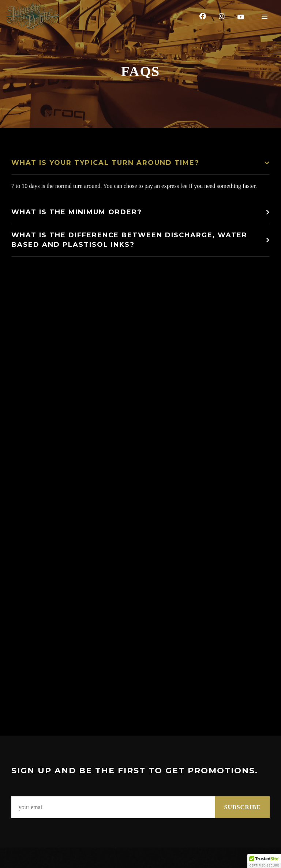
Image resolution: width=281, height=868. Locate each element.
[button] (264, 861)
